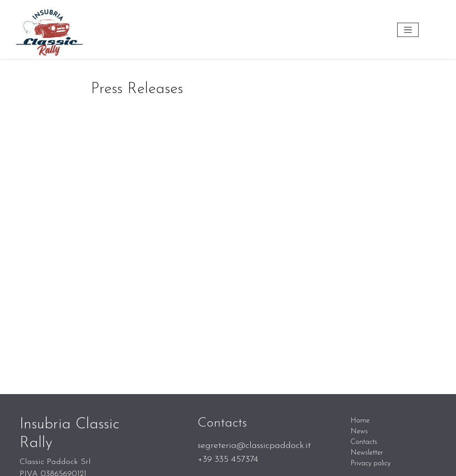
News (359, 431)
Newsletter (367, 453)
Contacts (364, 442)
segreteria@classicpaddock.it (254, 445)
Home (360, 421)
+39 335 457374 (228, 459)
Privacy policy (370, 464)
